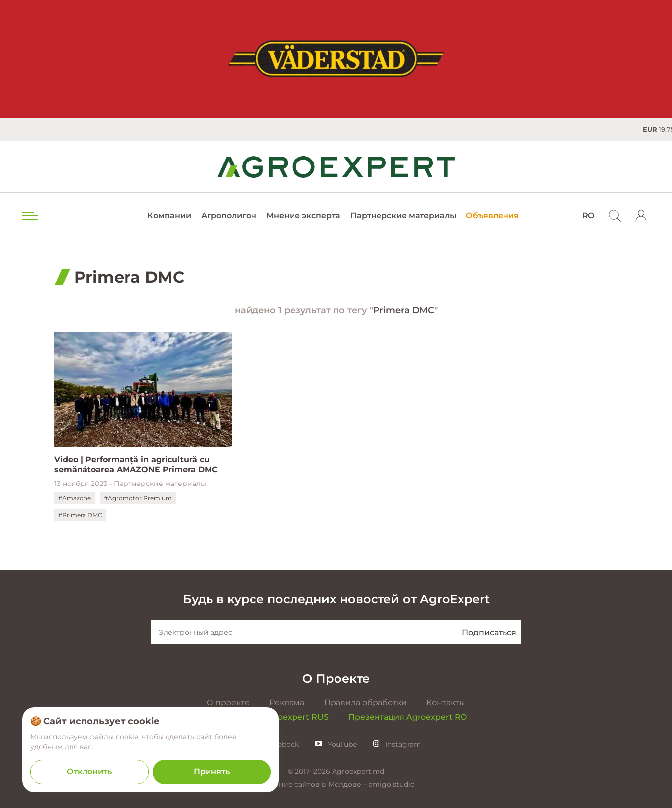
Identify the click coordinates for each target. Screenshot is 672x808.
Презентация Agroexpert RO (408, 717)
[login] (641, 216)
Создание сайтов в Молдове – (313, 784)
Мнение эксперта (303, 216)
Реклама (287, 703)
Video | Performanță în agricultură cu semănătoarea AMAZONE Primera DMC (136, 465)
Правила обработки (365, 703)
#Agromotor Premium (138, 498)
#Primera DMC (80, 515)
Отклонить (89, 772)
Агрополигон (229, 216)
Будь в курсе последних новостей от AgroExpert (336, 599)
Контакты (446, 703)
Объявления (492, 216)
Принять (212, 772)
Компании (169, 216)
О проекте (228, 703)
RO (588, 216)
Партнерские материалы (403, 216)
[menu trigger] (29, 216)
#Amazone (75, 498)
